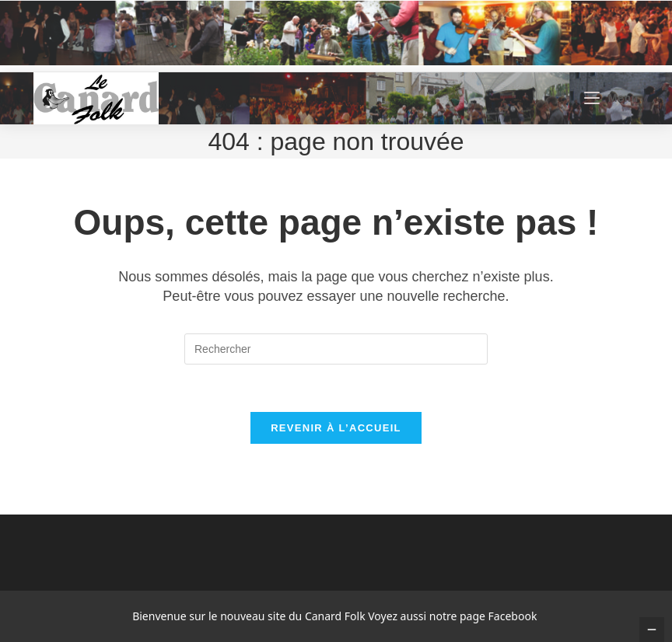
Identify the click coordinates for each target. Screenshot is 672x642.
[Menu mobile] (611, 98)
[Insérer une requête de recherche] (336, 349)
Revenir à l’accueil (336, 428)
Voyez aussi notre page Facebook (452, 616)
